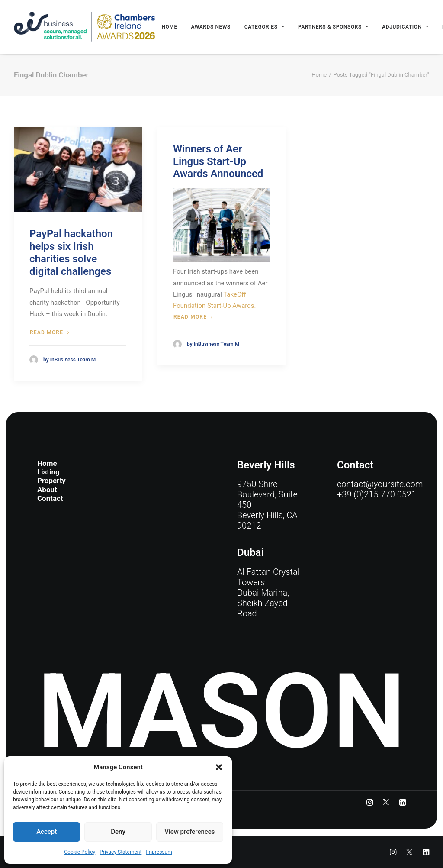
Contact (50, 498)
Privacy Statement (120, 852)
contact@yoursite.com (380, 484)
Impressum (159, 852)
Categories (264, 27)
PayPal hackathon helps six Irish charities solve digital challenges (71, 252)
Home (169, 27)
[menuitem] (169, 27)
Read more (50, 332)
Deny (118, 832)
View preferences (189, 832)
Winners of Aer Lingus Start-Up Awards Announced (218, 161)
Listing (48, 472)
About (47, 490)
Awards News (211, 27)
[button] (219, 767)
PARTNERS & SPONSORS (333, 27)
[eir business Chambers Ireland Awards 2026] (85, 27)
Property (51, 481)
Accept (47, 832)
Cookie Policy (80, 852)
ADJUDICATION (405, 27)
